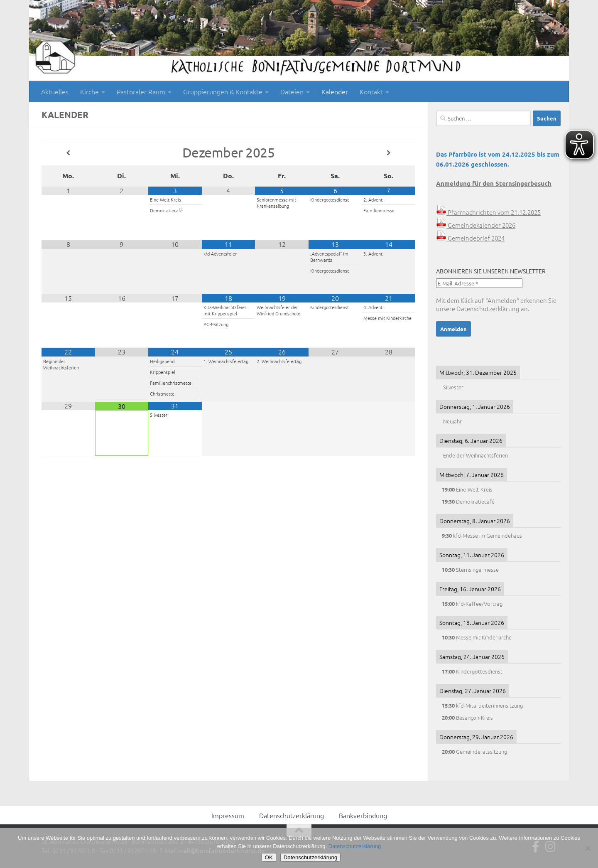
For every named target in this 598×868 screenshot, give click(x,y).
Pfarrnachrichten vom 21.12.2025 (488, 212)
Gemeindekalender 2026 (476, 225)
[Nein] (588, 848)
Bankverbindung (363, 815)
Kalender (335, 91)
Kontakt (371, 91)
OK (269, 857)
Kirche (89, 91)
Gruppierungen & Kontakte (223, 91)
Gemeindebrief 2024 (470, 238)
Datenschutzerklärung (488, 309)
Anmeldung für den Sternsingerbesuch (494, 183)
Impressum (228, 815)
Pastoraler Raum (141, 91)
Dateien (292, 91)
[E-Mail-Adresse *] (479, 283)
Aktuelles (55, 91)
